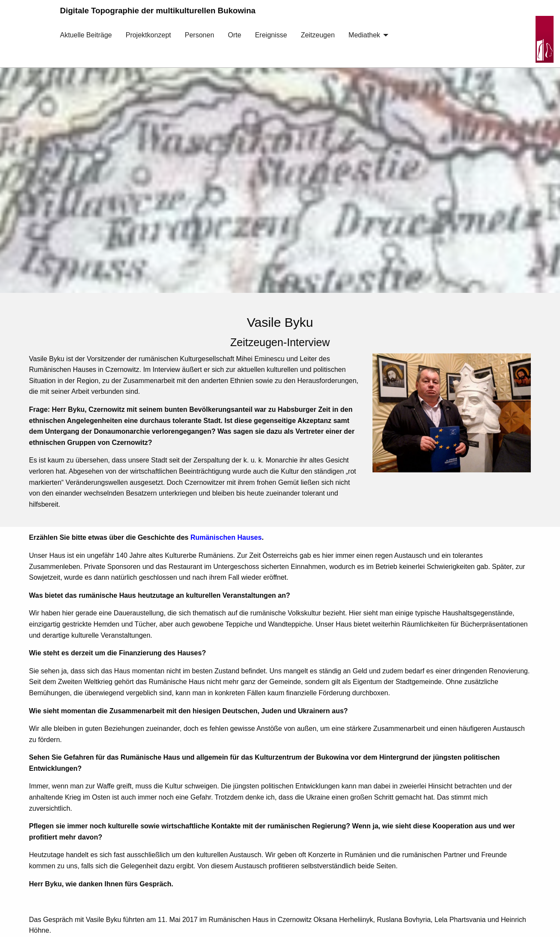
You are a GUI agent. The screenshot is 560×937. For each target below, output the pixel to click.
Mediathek (364, 35)
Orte (235, 35)
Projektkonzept (148, 35)
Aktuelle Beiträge (86, 35)
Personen (200, 35)
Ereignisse (271, 35)
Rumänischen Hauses (226, 537)
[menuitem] (86, 42)
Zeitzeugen (318, 35)
